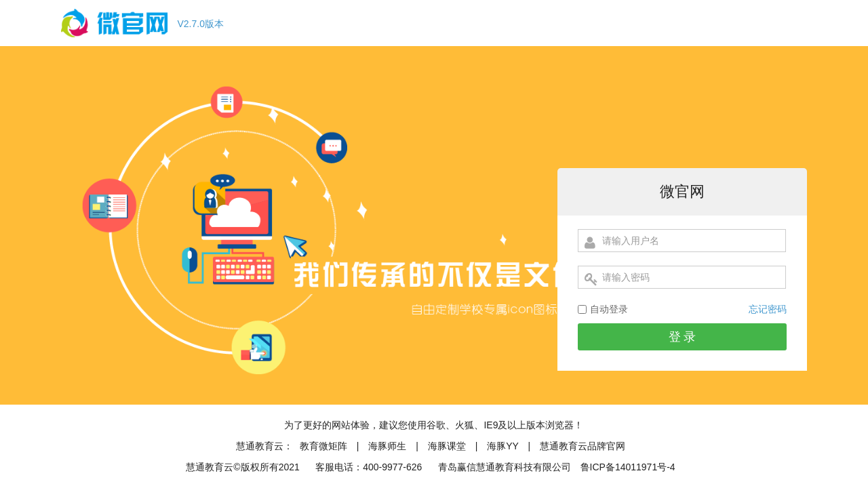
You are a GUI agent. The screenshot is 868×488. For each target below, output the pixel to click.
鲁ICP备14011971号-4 (628, 467)
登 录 (683, 337)
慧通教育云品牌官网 (583, 446)
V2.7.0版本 (201, 24)
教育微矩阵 (323, 446)
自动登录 (609, 309)
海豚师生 (387, 446)
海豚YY (504, 446)
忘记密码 (768, 309)
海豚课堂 (447, 446)
